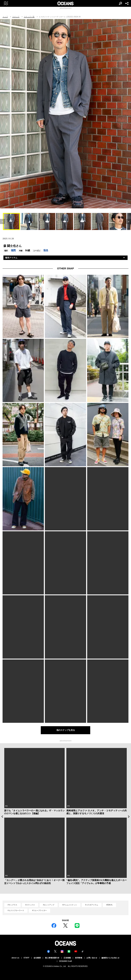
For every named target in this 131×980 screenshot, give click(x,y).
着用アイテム (11, 258)
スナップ (16, 17)
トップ (5, 17)
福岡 (13, 250)
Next (129, 817)
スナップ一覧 (29, 17)
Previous (2, 817)
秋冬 (46, 250)
